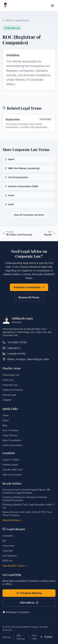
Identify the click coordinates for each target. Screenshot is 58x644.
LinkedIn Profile (14, 354)
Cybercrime (8, 546)
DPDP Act (7, 561)
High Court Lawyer (12, 475)
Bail (4, 541)
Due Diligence (10, 556)
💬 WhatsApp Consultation (16, 612)
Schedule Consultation (29, 287)
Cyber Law (8, 380)
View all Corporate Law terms (29, 215)
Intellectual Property (13, 390)
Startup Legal (9, 395)
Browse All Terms (29, 297)
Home (5, 415)
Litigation (7, 400)
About (5, 420)
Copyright (8, 551)
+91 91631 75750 (15, 342)
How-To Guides (10, 430)
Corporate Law (10, 385)
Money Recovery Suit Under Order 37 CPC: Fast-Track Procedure (27, 514)
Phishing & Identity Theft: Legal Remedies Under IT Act (28, 506)
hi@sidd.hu (11, 348)
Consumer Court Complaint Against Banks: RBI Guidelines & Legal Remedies (26, 491)
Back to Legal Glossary (16, 20)
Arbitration (8, 536)
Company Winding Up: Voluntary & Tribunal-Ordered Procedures (25, 499)
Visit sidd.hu (29, 603)
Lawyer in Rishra (11, 460)
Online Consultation (12, 445)
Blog (5, 425)
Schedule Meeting (29, 593)
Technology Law (11, 375)
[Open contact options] (46, 637)
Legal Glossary (10, 435)
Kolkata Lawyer (10, 465)
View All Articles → (12, 520)
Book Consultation (12, 440)
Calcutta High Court (13, 470)
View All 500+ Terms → (15, 566)
